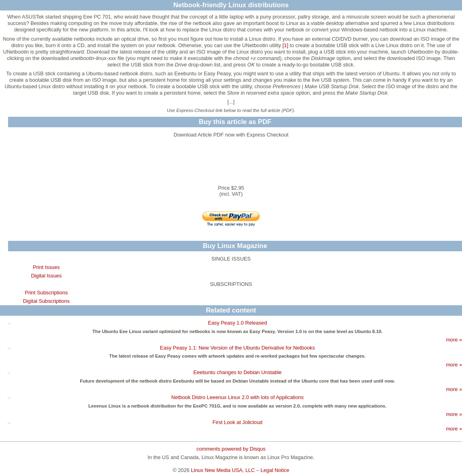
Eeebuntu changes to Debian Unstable (237, 372)
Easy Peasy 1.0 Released (237, 323)
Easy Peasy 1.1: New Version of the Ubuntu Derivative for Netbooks (237, 348)
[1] (285, 45)
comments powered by (231, 449)
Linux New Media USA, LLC (223, 470)
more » (454, 340)
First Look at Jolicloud (238, 422)
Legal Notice (275, 470)
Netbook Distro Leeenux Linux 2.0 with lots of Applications (237, 397)
